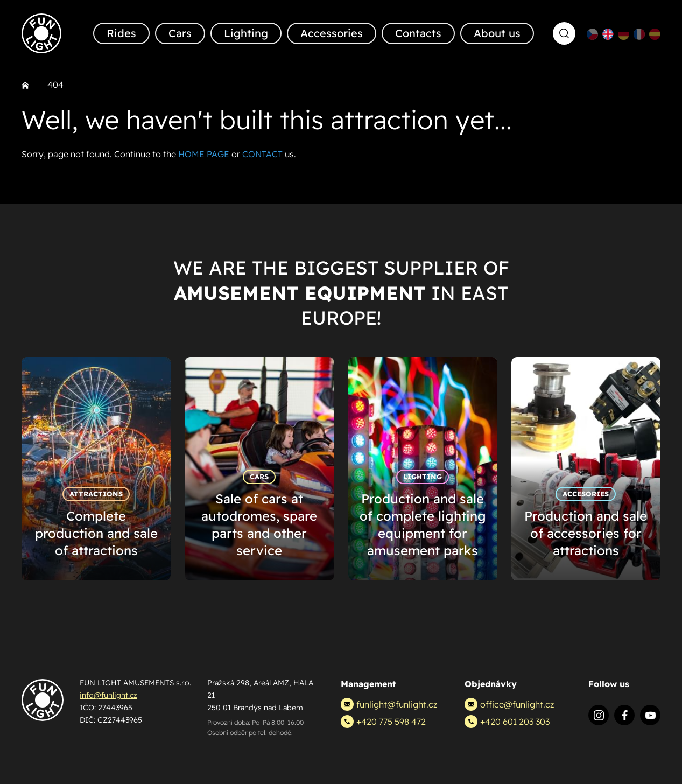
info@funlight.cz (108, 695)
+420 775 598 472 (383, 722)
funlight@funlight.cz (389, 704)
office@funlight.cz (509, 704)
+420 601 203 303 (507, 722)
